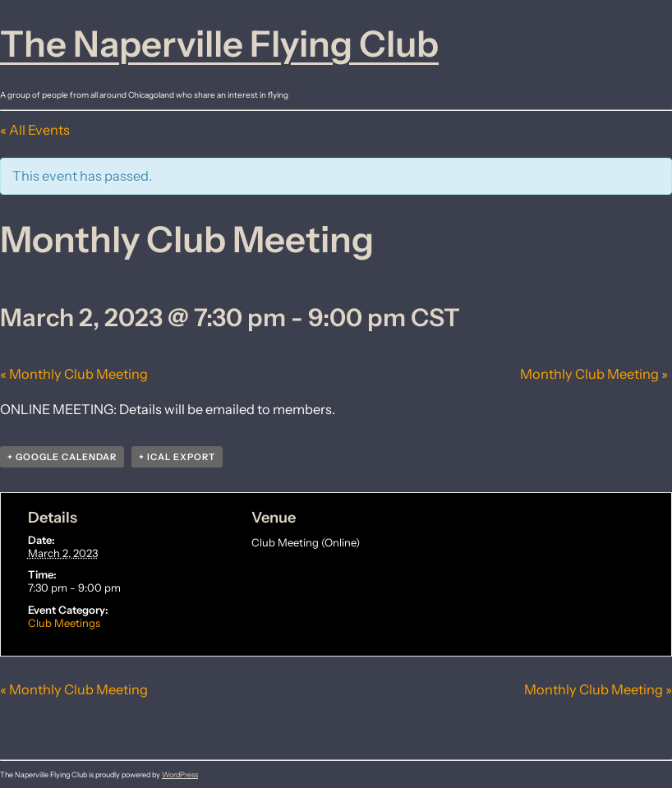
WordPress (180, 774)
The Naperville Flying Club (219, 44)
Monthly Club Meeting (74, 374)
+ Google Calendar (62, 457)
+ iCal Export (177, 457)
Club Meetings (64, 623)
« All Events (35, 130)
